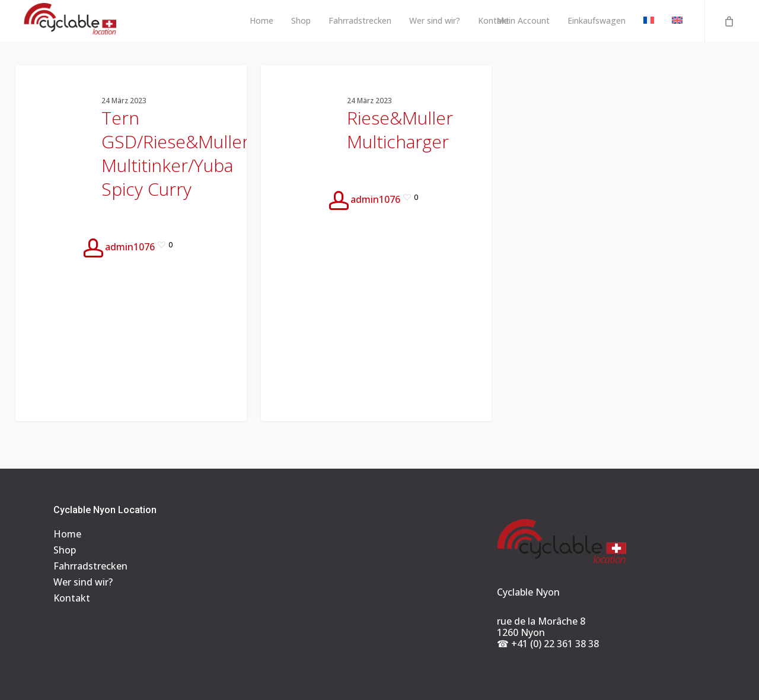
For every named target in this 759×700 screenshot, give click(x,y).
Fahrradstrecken (90, 566)
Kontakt (72, 598)
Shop (65, 550)
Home (67, 534)
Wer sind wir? (83, 582)
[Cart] (728, 21)
